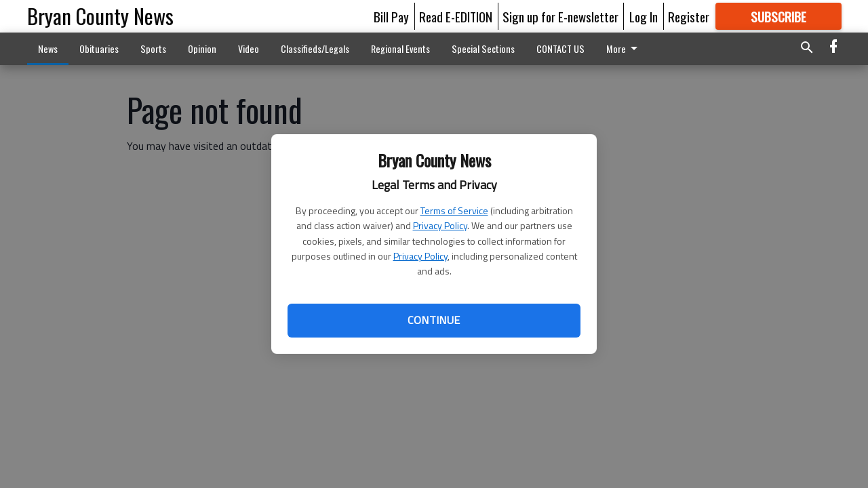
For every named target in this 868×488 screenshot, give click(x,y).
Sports (153, 48)
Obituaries (99, 48)
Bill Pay (391, 16)
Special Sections (483, 48)
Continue (434, 320)
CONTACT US (560, 48)
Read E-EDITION (456, 16)
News (48, 48)
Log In (644, 16)
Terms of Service (454, 210)
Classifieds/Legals (315, 48)
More (624, 48)
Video (249, 48)
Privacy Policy (440, 225)
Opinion (202, 48)
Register (689, 16)
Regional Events (400, 48)
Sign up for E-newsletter (560, 16)
